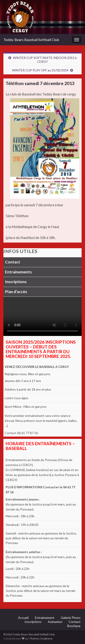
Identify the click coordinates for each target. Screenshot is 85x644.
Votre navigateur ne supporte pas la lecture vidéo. (42, 316)
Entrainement (45, 618)
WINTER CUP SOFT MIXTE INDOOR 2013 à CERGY (45, 60)
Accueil (23, 618)
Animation (55, 622)
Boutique (74, 626)
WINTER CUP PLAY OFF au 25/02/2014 (40, 70)
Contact (13, 262)
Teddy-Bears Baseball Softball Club (31, 40)
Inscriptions (16, 282)
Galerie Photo (71, 618)
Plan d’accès (16, 292)
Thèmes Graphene (41, 638)
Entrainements (18, 272)
